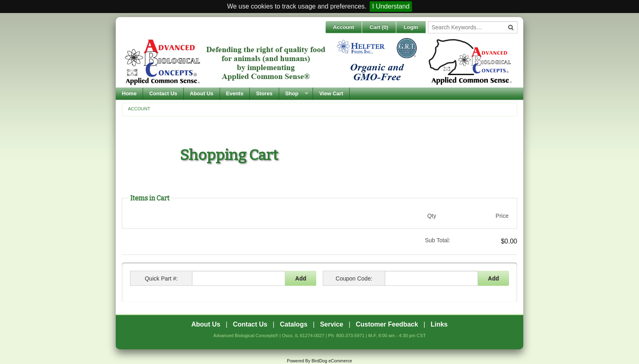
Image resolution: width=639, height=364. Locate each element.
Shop (292, 93)
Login (411, 27)
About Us (202, 93)
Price (502, 216)
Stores (264, 93)
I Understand (391, 6)
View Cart (331, 93)
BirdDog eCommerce (332, 361)
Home (129, 93)
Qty (432, 216)
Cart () (379, 27)
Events (235, 93)
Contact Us (163, 93)
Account (344, 27)
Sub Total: (438, 240)
